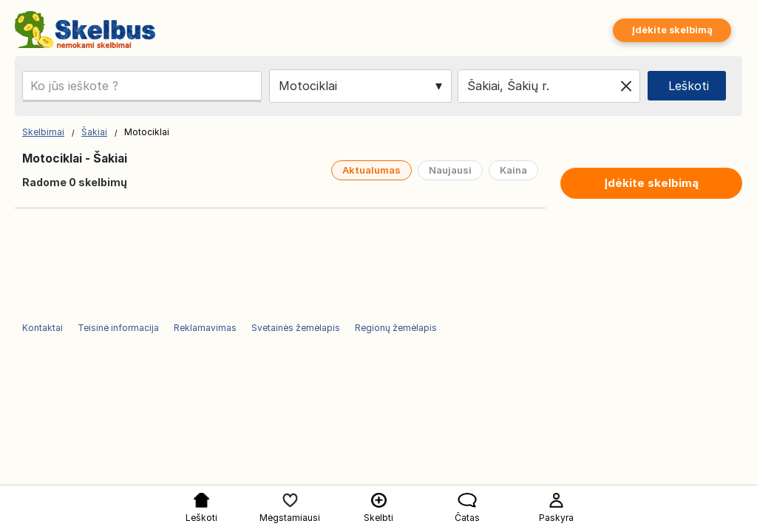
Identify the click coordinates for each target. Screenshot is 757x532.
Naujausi (450, 170)
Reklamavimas (205, 328)
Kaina (513, 170)
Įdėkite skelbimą (672, 30)
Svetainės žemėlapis (296, 328)
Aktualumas (371, 170)
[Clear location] (626, 86)
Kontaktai (43, 328)
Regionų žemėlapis (396, 328)
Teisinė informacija (118, 328)
